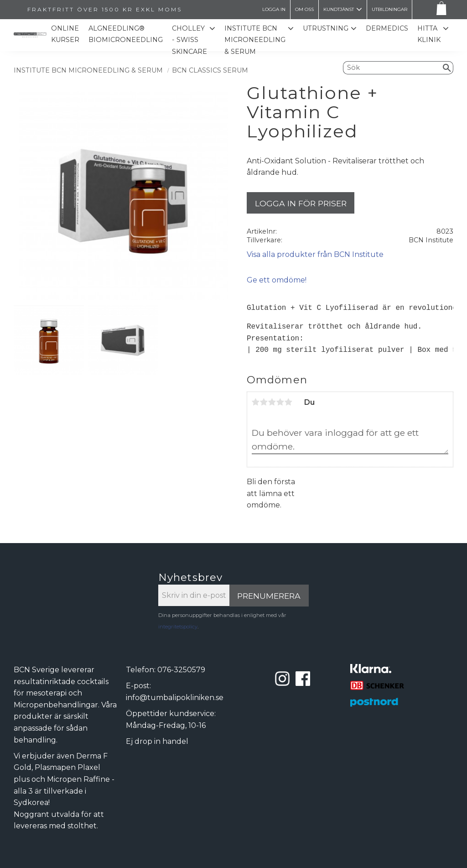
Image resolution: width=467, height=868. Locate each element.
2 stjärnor (264, 402)
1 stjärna (256, 402)
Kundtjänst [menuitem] (339, 9)
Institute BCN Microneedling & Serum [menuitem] (255, 40)
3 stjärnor (272, 402)
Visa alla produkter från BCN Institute (315, 254)
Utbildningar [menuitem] (389, 9)
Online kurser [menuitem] (65, 34)
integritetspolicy (178, 627)
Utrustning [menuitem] (326, 28)
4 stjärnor (280, 402)
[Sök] (447, 68)
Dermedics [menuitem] (387, 28)
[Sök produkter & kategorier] (392, 68)
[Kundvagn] (440, 10)
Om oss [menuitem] (304, 9)
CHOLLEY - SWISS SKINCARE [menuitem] (189, 40)
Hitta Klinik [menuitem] (429, 34)
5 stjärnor (289, 402)
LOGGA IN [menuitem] (274, 9)
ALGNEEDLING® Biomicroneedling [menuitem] (126, 34)
